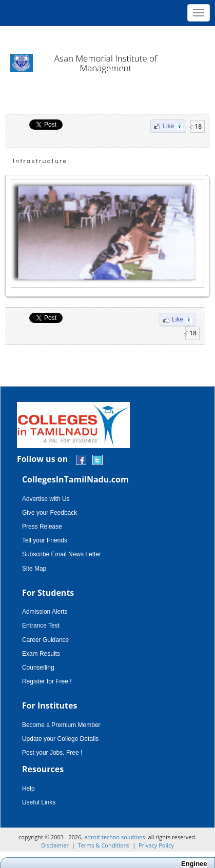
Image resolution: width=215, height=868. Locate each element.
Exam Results (41, 654)
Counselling (38, 668)
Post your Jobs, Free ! (52, 753)
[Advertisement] (107, 36)
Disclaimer (55, 845)
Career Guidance (45, 640)
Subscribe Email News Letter (62, 554)
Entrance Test (41, 625)
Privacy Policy (156, 845)
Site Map (34, 569)
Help (28, 789)
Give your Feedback (50, 513)
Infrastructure (40, 161)
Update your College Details (60, 739)
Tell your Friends (45, 540)
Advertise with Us (46, 499)
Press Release (42, 527)
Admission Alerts (45, 612)
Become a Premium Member (61, 725)
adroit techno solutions (115, 837)
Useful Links (39, 802)
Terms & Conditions (104, 845)
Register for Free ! (47, 681)
